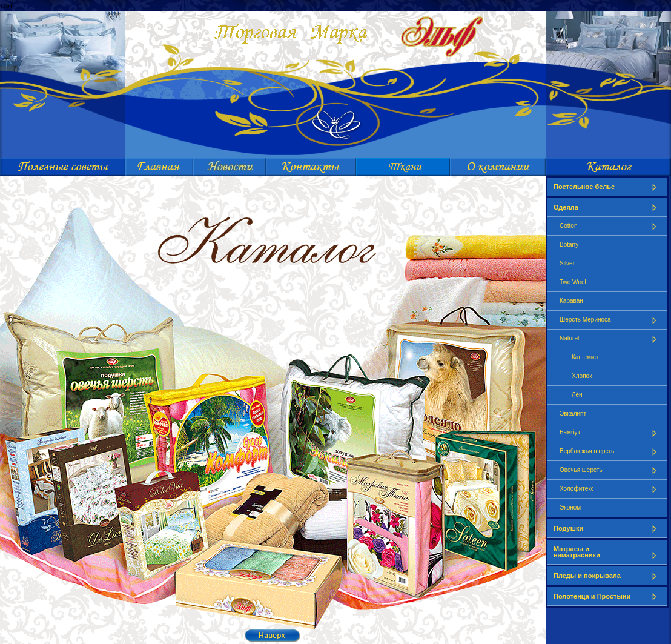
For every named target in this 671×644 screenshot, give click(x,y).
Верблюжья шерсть (610, 452)
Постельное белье (607, 187)
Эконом (570, 507)
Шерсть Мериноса (610, 320)
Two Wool (573, 282)
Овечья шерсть (610, 470)
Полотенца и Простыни (607, 596)
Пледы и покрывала (607, 576)
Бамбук (610, 433)
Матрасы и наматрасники (607, 552)
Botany (569, 244)
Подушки (607, 529)
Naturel (610, 339)
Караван (571, 301)
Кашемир (585, 357)
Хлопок (582, 376)
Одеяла (607, 207)
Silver (567, 263)
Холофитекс (610, 489)
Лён (577, 395)
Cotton (610, 226)
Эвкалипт (573, 413)
